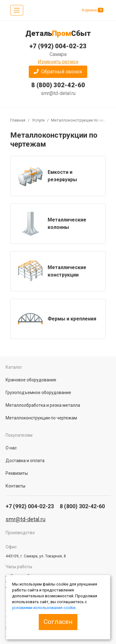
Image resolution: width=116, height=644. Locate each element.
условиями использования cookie (44, 608)
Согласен (58, 622)
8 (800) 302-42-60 (58, 85)
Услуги (38, 120)
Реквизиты (17, 473)
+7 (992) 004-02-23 (58, 46)
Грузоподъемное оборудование (38, 393)
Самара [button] (58, 54)
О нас (11, 448)
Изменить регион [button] (58, 62)
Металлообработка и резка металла (43, 405)
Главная (18, 120)
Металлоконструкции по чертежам (41, 418)
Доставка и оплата (25, 461)
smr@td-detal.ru (58, 93)
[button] (58, 72)
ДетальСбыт (58, 33)
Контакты (15, 486)
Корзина (93, 10)
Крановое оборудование (31, 380)
